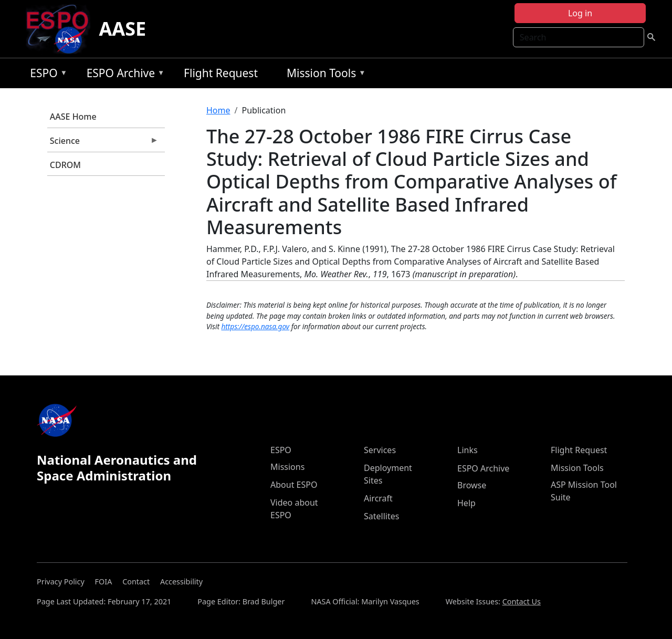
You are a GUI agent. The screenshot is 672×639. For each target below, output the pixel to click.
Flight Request (221, 73)
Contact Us (522, 601)
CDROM (65, 165)
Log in (580, 13)
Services (380, 450)
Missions (287, 467)
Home (218, 110)
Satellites (381, 516)
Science (103, 143)
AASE (122, 29)
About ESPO (294, 485)
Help (466, 503)
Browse (472, 485)
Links (468, 450)
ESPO (46, 75)
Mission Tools (324, 75)
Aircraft (378, 498)
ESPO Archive (123, 75)
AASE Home (73, 117)
